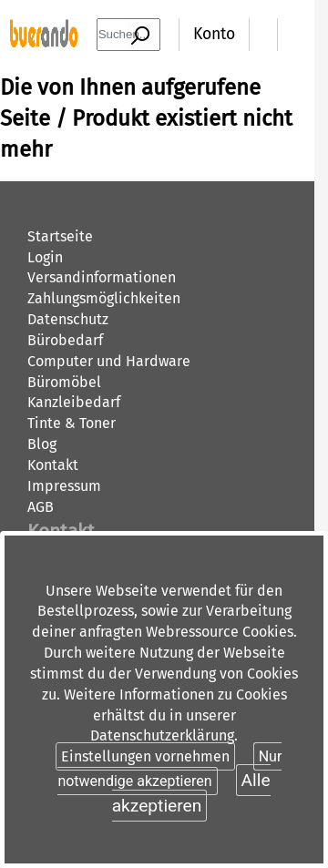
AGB (41, 507)
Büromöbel (64, 382)
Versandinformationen (102, 277)
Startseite (60, 236)
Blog (42, 444)
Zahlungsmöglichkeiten (104, 298)
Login (45, 257)
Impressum (64, 486)
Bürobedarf (65, 340)
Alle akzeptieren (191, 792)
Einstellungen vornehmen (145, 756)
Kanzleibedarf (74, 402)
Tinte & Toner (72, 423)
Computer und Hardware (109, 361)
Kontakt (53, 465)
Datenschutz (68, 319)
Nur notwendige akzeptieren (169, 769)
